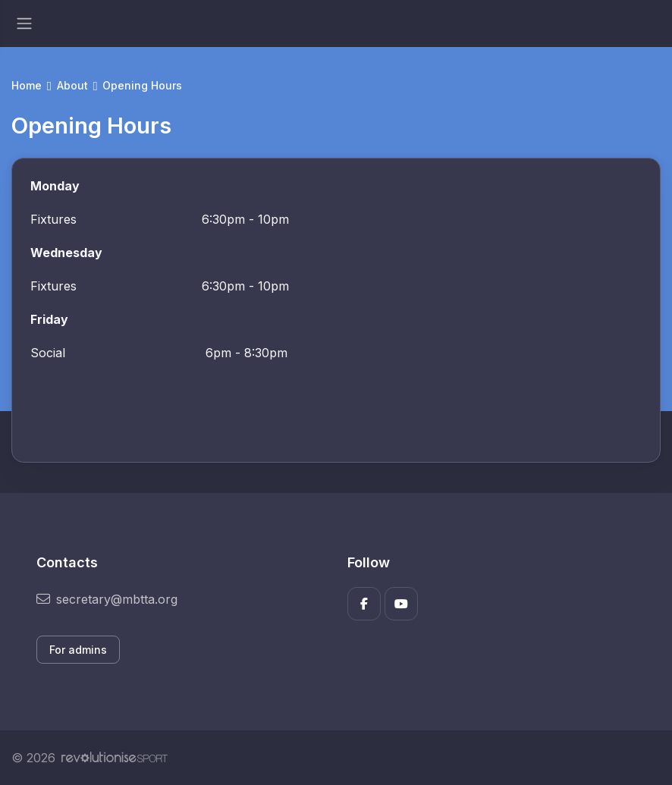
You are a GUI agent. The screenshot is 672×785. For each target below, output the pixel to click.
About (72, 85)
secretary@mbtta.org (107, 599)
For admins (78, 650)
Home (27, 85)
